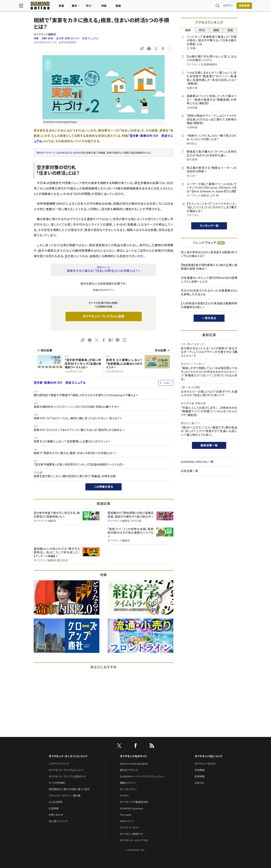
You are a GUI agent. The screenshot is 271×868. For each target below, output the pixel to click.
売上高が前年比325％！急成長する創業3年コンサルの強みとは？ (209, 254)
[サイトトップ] (51, 6)
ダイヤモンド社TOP (205, 764)
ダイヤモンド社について (208, 756)
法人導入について (58, 821)
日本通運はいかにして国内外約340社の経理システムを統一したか (209, 280)
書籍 (133, 7)
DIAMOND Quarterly (132, 808)
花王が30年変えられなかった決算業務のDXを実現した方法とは (209, 292)
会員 (230, 30)
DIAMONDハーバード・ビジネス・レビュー (142, 777)
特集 (119, 7)
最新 (188, 30)
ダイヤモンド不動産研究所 (134, 802)
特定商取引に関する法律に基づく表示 (69, 789)
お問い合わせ (56, 815)
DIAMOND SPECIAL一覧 (197, 462)
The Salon (126, 815)
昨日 (202, 30)
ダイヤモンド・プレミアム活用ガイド (67, 777)
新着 (76, 7)
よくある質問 (55, 802)
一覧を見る (209, 318)
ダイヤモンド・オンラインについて (68, 756)
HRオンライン (127, 821)
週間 (216, 30)
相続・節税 (47, 38)
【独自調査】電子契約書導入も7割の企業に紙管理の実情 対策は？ (209, 267)
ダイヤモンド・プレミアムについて (66, 770)
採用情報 (200, 777)
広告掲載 (54, 808)
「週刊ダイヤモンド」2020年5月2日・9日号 (58, 153)
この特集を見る (104, 487)
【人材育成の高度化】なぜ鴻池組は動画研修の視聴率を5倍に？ (209, 305)
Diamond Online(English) (134, 764)
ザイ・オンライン (128, 789)
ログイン (213, 6)
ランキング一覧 (209, 226)
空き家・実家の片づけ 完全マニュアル (77, 38)
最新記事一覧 (209, 445)
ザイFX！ (124, 796)
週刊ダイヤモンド (129, 770)
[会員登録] (230, 7)
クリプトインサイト (130, 828)
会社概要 (200, 770)
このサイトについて (59, 764)
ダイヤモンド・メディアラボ (134, 840)
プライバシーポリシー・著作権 (65, 796)
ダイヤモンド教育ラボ (131, 834)
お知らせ (199, 783)
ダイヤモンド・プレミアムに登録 (103, 316)
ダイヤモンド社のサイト (134, 756)
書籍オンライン (128, 783)
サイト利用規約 (57, 783)
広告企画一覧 (190, 471)
